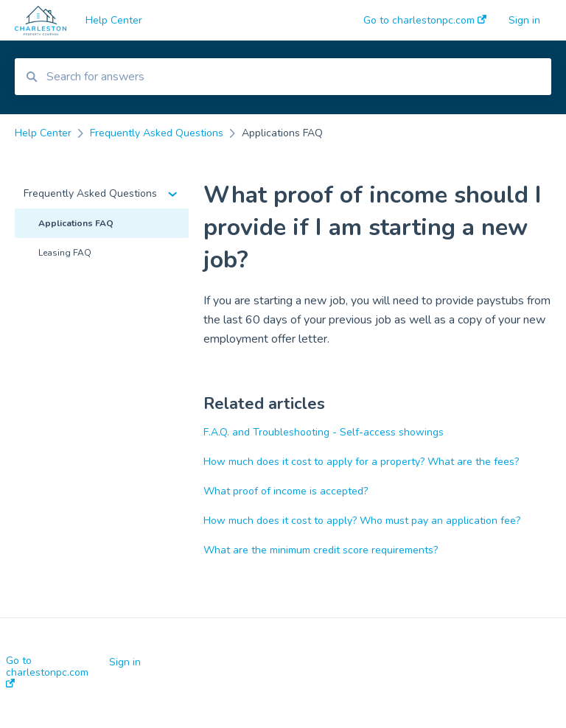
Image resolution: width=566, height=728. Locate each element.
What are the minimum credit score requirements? (321, 550)
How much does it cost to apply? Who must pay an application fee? (362, 521)
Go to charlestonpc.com (47, 671)
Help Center (114, 20)
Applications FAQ (76, 223)
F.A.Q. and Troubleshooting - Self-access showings (324, 432)
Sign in (125, 662)
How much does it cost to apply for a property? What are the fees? (361, 462)
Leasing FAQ (65, 253)
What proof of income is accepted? (286, 491)
